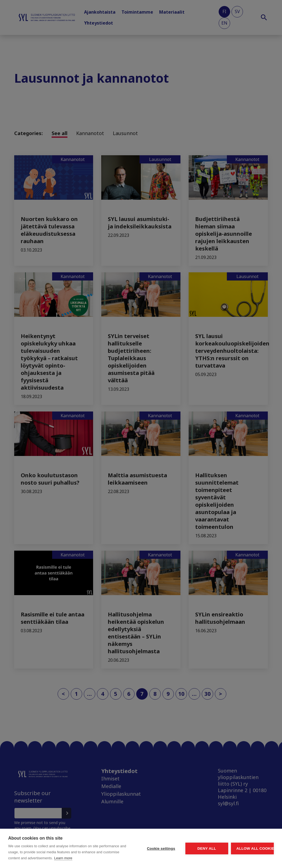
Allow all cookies (242, 839)
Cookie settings (110, 839)
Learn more (44, 858)
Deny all (176, 839)
